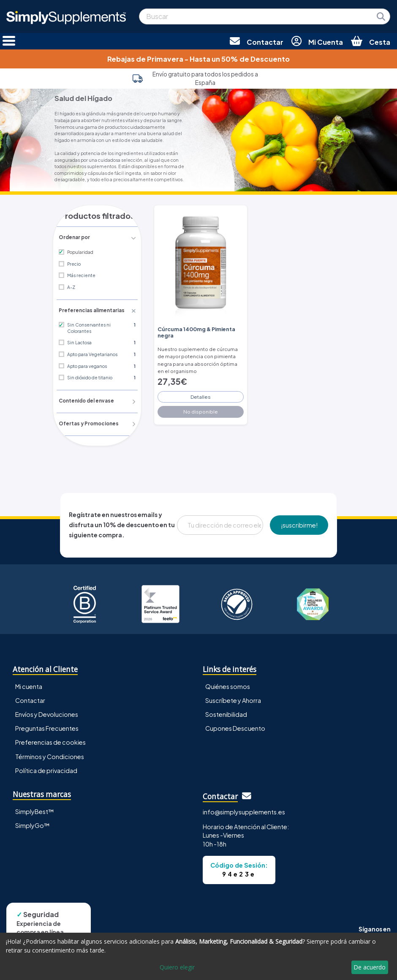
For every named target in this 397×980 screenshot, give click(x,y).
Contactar (30, 700)
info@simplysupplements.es (244, 811)
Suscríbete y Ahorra (233, 700)
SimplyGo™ (33, 825)
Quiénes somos (228, 686)
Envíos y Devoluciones (47, 713)
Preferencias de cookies (50, 741)
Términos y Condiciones (50, 755)
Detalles (201, 395)
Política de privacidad (46, 769)
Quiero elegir (177, 967)
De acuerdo (370, 967)
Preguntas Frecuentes (47, 727)
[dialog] (198, 956)
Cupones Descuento (235, 727)
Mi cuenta (29, 686)
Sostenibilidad (226, 713)
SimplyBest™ (35, 811)
